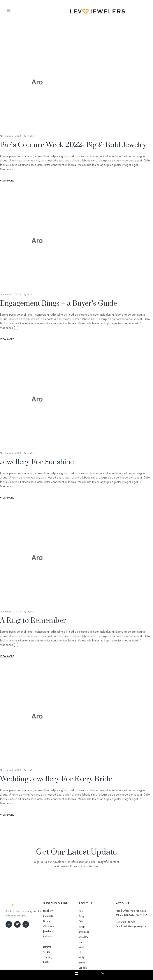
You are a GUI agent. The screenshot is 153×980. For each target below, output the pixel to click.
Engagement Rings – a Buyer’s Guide (59, 304)
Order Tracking (52, 926)
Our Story (84, 911)
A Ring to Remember (33, 621)
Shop (76, 977)
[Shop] (76, 973)
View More (7, 181)
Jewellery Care (86, 927)
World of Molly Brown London (95, 932)
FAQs (46, 931)
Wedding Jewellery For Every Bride (56, 779)
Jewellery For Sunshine (37, 462)
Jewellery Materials (53, 911)
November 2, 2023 (10, 136)
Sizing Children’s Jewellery (57, 916)
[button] (9, 10)
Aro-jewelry (75, 958)
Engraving (84, 921)
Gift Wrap (84, 916)
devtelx (31, 136)
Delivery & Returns (53, 921)
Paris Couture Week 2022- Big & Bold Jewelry (73, 145)
